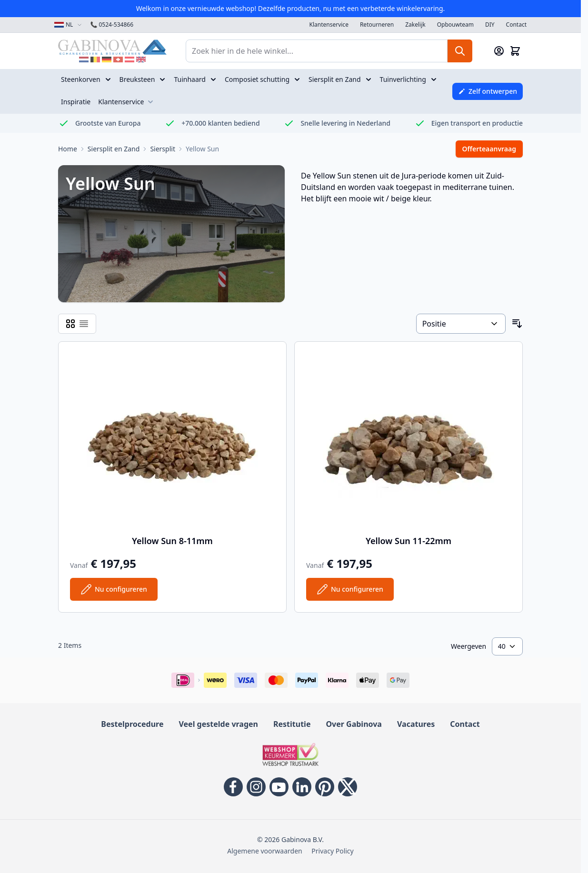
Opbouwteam (455, 25)
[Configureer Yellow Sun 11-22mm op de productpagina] (350, 589)
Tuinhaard (189, 79)
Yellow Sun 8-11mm (172, 541)
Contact (516, 25)
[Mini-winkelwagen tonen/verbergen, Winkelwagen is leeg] (515, 51)
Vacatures (416, 724)
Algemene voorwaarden (264, 851)
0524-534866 (112, 25)
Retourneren (377, 25)
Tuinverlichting (403, 79)
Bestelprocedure (132, 724)
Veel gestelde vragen (218, 724)
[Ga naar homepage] (68, 149)
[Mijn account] (499, 51)
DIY (490, 25)
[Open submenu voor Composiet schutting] (298, 79)
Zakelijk (415, 25)
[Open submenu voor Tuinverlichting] (435, 79)
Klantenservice (329, 25)
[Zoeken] (460, 51)
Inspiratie (76, 102)
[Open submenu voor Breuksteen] (163, 79)
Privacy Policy (332, 851)
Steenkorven (81, 79)
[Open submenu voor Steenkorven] (109, 79)
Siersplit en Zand (335, 79)
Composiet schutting (257, 79)
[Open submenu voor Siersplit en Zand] (369, 79)
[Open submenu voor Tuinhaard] (214, 79)
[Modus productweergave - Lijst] (84, 324)
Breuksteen (137, 79)
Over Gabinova (354, 724)
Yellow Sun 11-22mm (409, 541)
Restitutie (292, 724)
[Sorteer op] (461, 324)
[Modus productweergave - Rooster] (70, 324)
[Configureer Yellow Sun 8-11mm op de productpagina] (114, 589)
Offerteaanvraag (489, 149)
